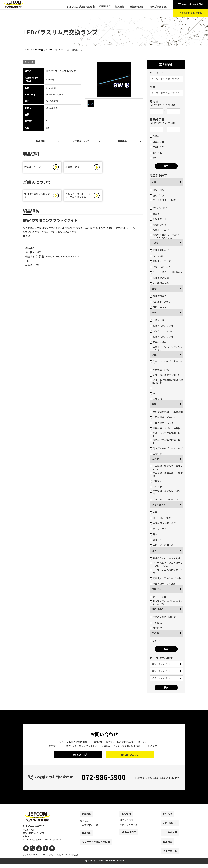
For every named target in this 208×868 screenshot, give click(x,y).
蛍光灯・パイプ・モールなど (166, 448)
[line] (49, 853)
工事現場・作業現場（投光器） (165, 493)
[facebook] (43, 853)
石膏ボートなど (159, 230)
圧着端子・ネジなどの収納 (165, 428)
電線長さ (156, 540)
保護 (154, 355)
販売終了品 (157, 142)
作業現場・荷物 (159, 370)
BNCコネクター (159, 307)
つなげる (157, 589)
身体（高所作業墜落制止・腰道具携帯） (166, 381)
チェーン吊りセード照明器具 (166, 272)
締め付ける (158, 609)
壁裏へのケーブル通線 (163, 584)
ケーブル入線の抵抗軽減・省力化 (166, 571)
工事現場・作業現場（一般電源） (166, 474)
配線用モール (158, 219)
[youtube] (26, 853)
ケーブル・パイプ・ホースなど (166, 363)
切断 (154, 182)
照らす (155, 459)
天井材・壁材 (158, 342)
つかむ (155, 242)
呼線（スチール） (160, 267)
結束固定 (156, 628)
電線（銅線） (158, 190)
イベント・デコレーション (165, 499)
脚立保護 (156, 399)
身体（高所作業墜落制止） (165, 375)
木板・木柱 (157, 320)
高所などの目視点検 (161, 545)
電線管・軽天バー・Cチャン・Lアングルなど (165, 236)
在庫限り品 (157, 147)
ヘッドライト (158, 487)
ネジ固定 (156, 622)
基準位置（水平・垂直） (164, 523)
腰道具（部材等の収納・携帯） (165, 434)
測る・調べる (159, 505)
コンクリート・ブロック (164, 331)
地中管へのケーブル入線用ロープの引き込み (166, 564)
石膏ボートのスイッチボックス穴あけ (166, 348)
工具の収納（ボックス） (164, 417)
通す (154, 550)
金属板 (155, 214)
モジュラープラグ (160, 302)
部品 (153, 158)
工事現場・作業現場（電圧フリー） (166, 467)
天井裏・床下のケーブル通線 (166, 578)
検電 (153, 512)
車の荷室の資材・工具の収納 (166, 412)
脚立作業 (156, 454)
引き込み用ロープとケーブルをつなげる (166, 603)
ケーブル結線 (158, 597)
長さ (153, 534)
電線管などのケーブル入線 (165, 558)
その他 (155, 633)
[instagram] (37, 853)
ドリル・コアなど (160, 261)
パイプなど (157, 256)
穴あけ (155, 312)
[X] (31, 853)
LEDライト (157, 481)
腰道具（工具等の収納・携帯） (165, 441)
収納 (154, 404)
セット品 (156, 153)
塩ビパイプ (157, 195)
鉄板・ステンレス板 (161, 326)
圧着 (154, 288)
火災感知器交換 (159, 283)
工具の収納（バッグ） (163, 423)
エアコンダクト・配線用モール (166, 201)
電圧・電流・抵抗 (160, 518)
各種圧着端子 (158, 296)
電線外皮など (158, 225)
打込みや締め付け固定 (163, 617)
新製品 (155, 136)
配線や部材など (159, 250)
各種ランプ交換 (159, 278)
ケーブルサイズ (159, 529)
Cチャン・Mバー (160, 208)
